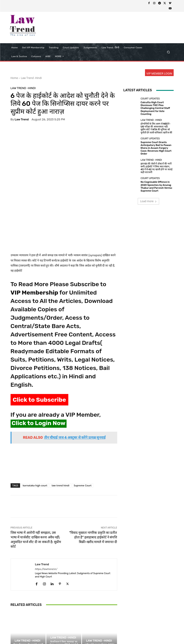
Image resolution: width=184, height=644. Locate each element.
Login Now (138, 632)
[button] (168, 52)
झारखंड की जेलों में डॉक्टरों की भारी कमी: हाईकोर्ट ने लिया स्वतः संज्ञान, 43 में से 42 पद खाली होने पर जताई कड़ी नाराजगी (156, 168)
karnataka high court (35, 439)
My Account (156, 632)
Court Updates (150, 99)
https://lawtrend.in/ (46, 523)
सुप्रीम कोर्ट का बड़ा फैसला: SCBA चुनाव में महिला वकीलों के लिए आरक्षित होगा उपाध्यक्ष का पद (100, 601)
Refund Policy (101, 632)
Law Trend (22, 119)
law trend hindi (60, 439)
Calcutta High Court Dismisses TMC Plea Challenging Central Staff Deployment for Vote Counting (155, 108)
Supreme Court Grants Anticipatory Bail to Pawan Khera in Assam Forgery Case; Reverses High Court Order (156, 148)
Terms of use (81, 632)
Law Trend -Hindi (31, 78)
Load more (148, 201)
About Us (42, 632)
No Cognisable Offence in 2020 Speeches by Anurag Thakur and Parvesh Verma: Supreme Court (156, 186)
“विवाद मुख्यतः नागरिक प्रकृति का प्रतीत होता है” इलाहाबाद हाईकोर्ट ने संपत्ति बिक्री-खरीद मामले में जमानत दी (93, 491)
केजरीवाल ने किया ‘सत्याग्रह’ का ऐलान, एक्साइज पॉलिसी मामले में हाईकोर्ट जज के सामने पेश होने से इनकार (64, 600)
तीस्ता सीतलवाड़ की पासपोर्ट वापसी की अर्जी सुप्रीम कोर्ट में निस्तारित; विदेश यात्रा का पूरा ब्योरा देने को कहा (28, 601)
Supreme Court (83, 439)
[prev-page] (13, 615)
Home (14, 78)
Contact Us (120, 632)
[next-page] (20, 615)
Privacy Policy (60, 632)
